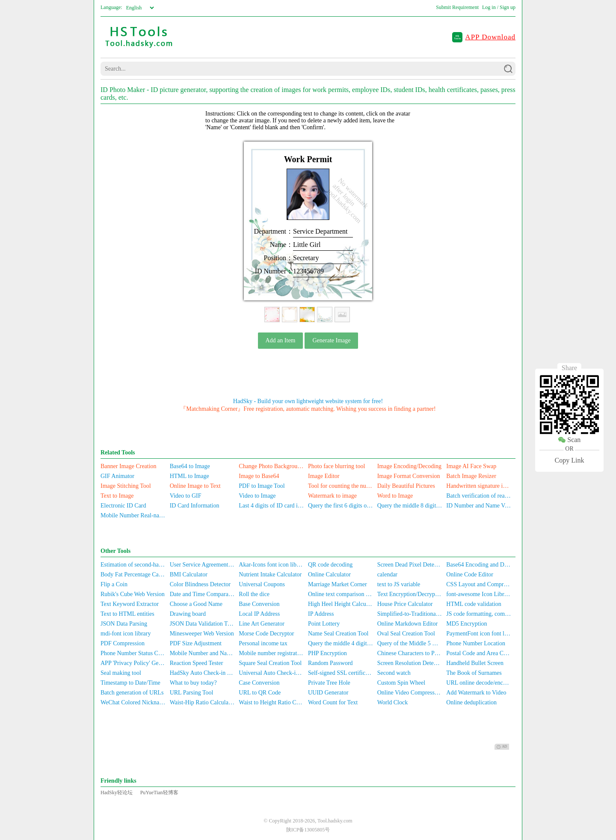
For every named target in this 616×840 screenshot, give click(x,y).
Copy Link (570, 460)
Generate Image (331, 340)
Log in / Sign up (499, 7)
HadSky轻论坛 (117, 793)
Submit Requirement (457, 7)
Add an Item (281, 340)
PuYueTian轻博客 (159, 793)
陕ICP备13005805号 (308, 830)
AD (502, 747)
